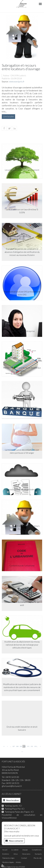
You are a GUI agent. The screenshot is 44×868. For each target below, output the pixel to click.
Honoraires (26, 854)
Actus (16, 854)
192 (32, 746)
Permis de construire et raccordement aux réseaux (22, 369)
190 (24, 746)
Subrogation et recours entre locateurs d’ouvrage (22, 527)
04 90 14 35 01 (13, 783)
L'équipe (25, 850)
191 (28, 746)
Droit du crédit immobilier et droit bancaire (22, 728)
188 (17, 746)
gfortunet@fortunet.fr (12, 786)
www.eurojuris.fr (17, 81)
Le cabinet (15, 850)
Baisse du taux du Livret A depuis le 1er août (22, 604)
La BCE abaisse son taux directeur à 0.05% (22, 211)
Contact (24, 858)
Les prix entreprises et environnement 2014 (22, 171)
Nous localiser (13, 800)
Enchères (6, 854)
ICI (21, 806)
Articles (18, 862)
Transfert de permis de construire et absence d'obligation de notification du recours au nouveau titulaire (22, 252)
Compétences (37, 850)
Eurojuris (38, 854)
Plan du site (38, 858)
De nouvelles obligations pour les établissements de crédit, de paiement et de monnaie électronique (22, 410)
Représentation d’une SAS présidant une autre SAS (22, 293)
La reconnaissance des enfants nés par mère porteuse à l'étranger (22, 451)
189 (21, 746)
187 (13, 746)
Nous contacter (16, 841)
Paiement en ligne (8, 858)
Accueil (5, 850)
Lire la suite (8, 116)
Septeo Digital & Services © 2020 (13, 867)
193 (35, 746)
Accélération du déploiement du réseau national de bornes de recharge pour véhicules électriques (22, 645)
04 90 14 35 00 (12, 777)
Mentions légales (8, 862)
